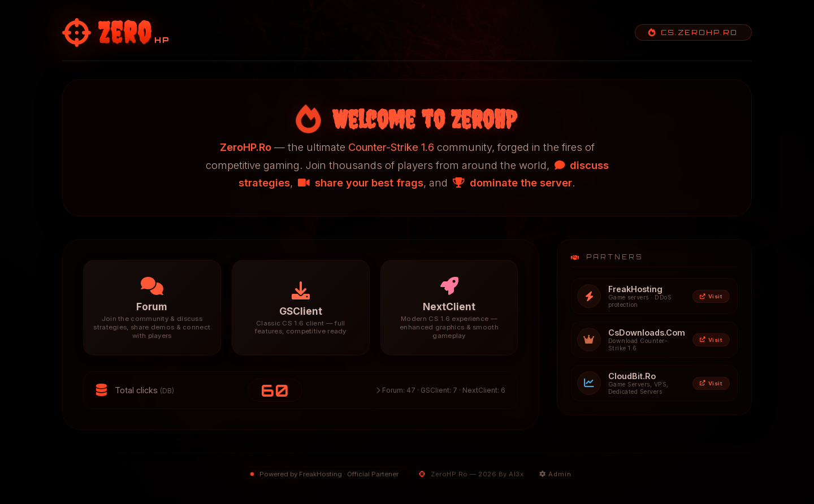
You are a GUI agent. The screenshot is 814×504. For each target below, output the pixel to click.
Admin (555, 474)
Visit (711, 296)
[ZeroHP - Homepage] (116, 32)
